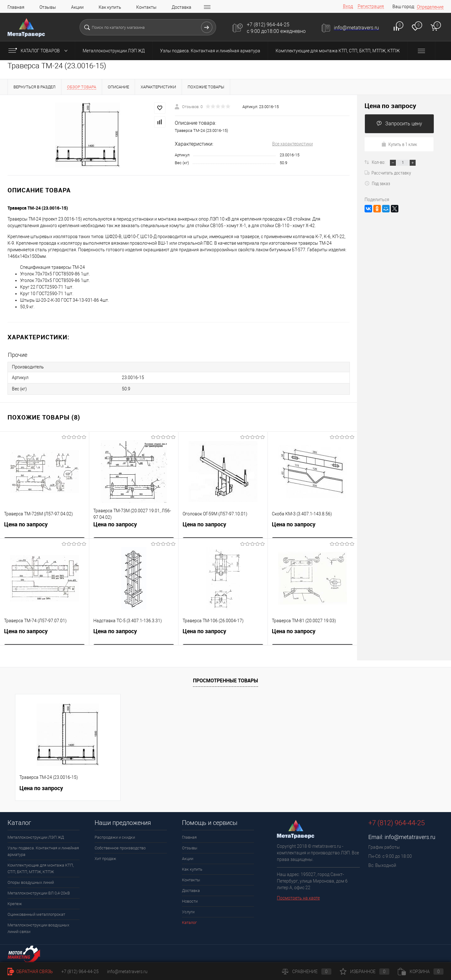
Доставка (181, 7)
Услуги (188, 911)
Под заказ (377, 183)
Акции (77, 7)
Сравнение (307, 972)
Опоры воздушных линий (31, 882)
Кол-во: (379, 162)
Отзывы (48, 7)
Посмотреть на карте (298, 897)
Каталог (189, 922)
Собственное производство (120, 847)
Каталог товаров (39, 51)
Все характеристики (293, 144)
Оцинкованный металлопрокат (36, 914)
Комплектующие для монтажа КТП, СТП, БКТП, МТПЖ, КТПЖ (338, 51)
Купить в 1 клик (399, 144)
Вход (348, 6)
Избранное (365, 972)
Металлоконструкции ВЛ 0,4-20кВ (39, 892)
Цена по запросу (26, 525)
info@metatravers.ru (410, 836)
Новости (190, 901)
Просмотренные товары (225, 680)
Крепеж (15, 903)
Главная (16, 7)
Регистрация (371, 6)
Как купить (110, 7)
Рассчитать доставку (388, 173)
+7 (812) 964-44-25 (80, 972)
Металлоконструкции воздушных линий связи (38, 928)
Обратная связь (30, 972)
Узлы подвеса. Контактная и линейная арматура (210, 51)
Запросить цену (399, 124)
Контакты (146, 7)
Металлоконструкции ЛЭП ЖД (114, 51)
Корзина (421, 972)
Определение (430, 7)
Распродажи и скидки (115, 837)
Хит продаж (105, 858)
